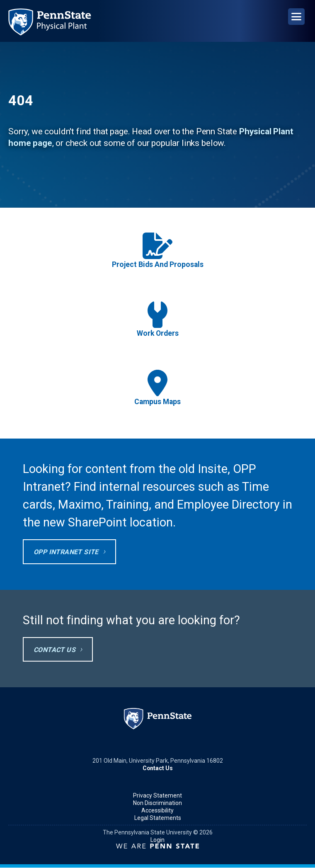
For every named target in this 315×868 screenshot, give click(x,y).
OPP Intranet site (66, 552)
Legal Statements (158, 818)
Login (157, 840)
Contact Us (55, 650)
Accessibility (157, 810)
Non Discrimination (157, 803)
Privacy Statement (157, 795)
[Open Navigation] (296, 17)
